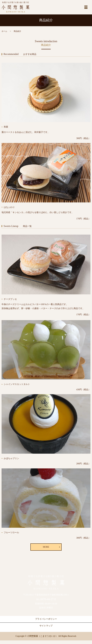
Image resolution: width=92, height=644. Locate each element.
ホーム (4, 31)
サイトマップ (46, 626)
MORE (46, 547)
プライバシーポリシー (46, 619)
